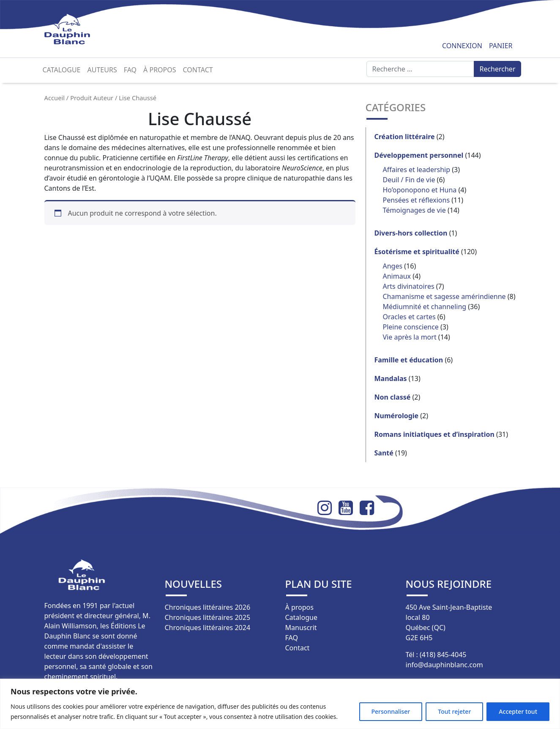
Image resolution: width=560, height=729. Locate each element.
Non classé (393, 397)
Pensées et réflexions (417, 200)
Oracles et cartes (409, 317)
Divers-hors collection (411, 233)
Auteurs (102, 70)
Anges (393, 266)
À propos (160, 70)
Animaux (397, 276)
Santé (384, 453)
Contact (198, 70)
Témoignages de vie (414, 210)
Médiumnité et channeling (425, 307)
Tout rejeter (454, 711)
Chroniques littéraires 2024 (208, 628)
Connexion (462, 46)
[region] (280, 704)
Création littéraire (405, 137)
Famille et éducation (409, 360)
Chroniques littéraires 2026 (208, 607)
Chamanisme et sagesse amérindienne (444, 296)
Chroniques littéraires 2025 (208, 617)
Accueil (55, 98)
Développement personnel (419, 155)
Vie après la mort (410, 337)
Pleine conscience (411, 327)
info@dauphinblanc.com (444, 665)
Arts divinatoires (409, 286)
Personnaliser (391, 711)
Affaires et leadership (417, 170)
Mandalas (391, 378)
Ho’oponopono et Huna (420, 190)
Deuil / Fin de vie (409, 180)
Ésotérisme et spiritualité (417, 252)
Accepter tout (518, 711)
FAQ (130, 70)
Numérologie (397, 416)
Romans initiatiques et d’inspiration (434, 434)
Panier (501, 46)
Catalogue (62, 70)
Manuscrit (301, 628)
